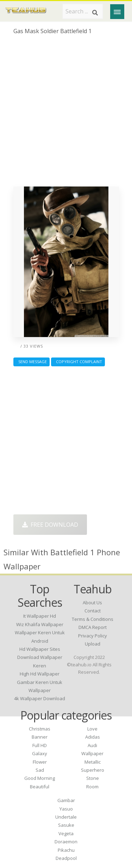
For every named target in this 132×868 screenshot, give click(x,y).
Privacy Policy (93, 636)
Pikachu (66, 850)
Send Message (32, 362)
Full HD (40, 745)
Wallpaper (92, 753)
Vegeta (66, 833)
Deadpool (66, 858)
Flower (40, 762)
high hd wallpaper (40, 674)
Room (92, 787)
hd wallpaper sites (40, 649)
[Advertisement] (66, 113)
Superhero (93, 770)
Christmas (40, 729)
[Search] (95, 13)
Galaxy (40, 753)
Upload (93, 644)
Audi (92, 745)
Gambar (66, 800)
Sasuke (66, 825)
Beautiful (40, 787)
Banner (40, 737)
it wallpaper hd (40, 616)
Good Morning (40, 778)
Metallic (93, 762)
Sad (40, 770)
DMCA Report (93, 627)
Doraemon (66, 842)
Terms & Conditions (93, 619)
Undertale (66, 817)
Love (92, 729)
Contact (93, 611)
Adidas (93, 737)
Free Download (50, 525)
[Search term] (83, 11)
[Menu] (117, 12)
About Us (92, 603)
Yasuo (66, 809)
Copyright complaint (78, 362)
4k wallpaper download (40, 698)
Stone (93, 778)
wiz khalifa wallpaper (40, 624)
